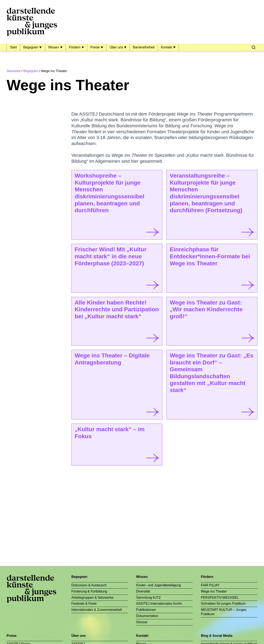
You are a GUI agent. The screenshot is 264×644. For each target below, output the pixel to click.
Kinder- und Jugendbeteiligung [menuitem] (159, 585)
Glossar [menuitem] (142, 622)
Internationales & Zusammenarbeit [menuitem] (97, 610)
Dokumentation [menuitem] (147, 616)
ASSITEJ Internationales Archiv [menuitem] (159, 604)
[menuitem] (254, 47)
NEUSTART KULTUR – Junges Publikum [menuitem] (224, 612)
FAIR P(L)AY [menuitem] (210, 585)
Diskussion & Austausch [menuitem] (89, 585)
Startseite (14, 71)
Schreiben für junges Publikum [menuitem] (223, 604)
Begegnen (31, 47)
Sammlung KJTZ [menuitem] (148, 598)
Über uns (117, 47)
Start (13, 47)
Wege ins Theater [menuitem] (214, 591)
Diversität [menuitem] (143, 591)
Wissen (54, 47)
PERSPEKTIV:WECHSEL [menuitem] (220, 598)
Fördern (75, 47)
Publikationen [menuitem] (146, 610)
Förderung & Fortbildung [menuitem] (89, 591)
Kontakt (167, 47)
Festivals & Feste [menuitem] (84, 604)
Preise (95, 47)
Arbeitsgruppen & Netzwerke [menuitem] (92, 598)
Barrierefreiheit (144, 47)
